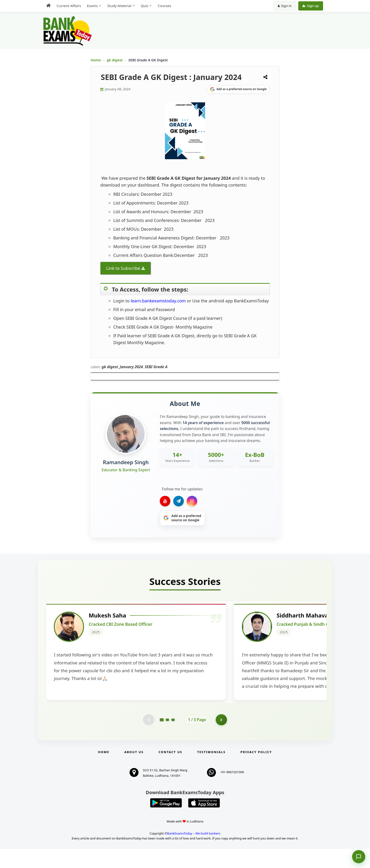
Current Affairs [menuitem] (69, 6)
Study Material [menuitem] (119, 6)
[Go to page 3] (173, 739)
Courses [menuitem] (164, 6)
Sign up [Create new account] (311, 6)
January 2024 (131, 367)
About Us (134, 771)
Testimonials (211, 771)
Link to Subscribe (123, 268)
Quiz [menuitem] (144, 6)
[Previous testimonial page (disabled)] (148, 739)
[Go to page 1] (162, 739)
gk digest (115, 60)
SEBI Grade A (156, 367)
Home (96, 60)
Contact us (170, 771)
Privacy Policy (256, 771)
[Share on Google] (238, 89)
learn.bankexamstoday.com (159, 301)
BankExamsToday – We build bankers (194, 852)
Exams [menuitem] (92, 6)
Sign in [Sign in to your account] (285, 6)
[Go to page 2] (167, 739)
